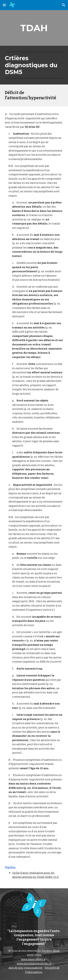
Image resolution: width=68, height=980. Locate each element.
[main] (34, 28)
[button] (4, 5)
